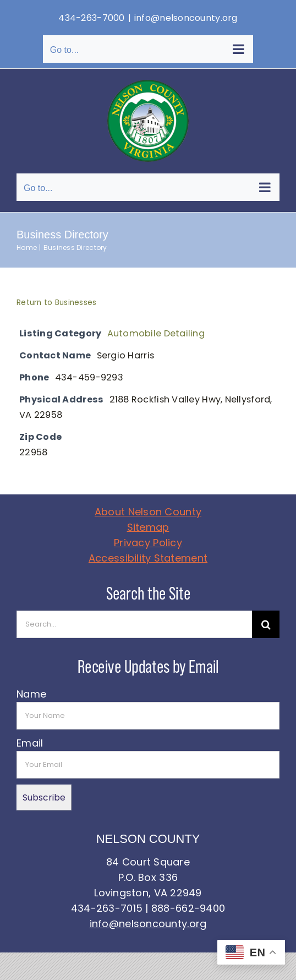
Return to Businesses (56, 303)
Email (30, 743)
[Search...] (134, 624)
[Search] (266, 624)
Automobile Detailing (156, 333)
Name (31, 694)
